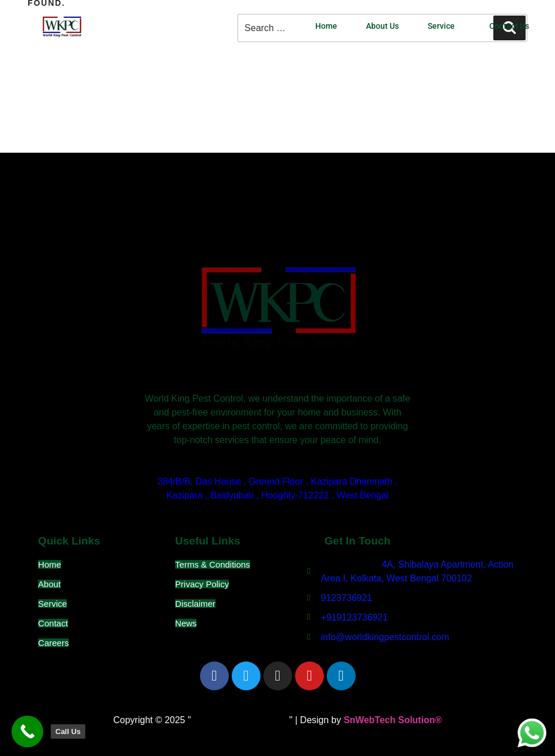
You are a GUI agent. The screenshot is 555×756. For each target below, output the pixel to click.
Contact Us (509, 26)
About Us (382, 26)
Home (326, 26)
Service (441, 26)
